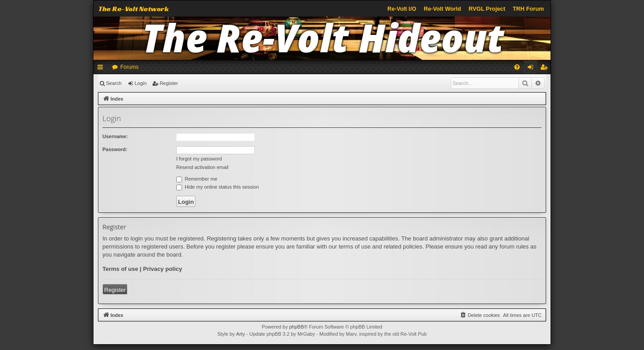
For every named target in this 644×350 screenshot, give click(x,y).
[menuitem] (517, 67)
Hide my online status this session (218, 187)
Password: (115, 149)
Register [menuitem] (546, 69)
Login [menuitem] (532, 69)
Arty (241, 334)
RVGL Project (487, 9)
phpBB (296, 327)
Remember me (197, 179)
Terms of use (120, 269)
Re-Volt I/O (402, 9)
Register (169, 83)
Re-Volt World (442, 9)
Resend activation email (202, 167)
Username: (115, 136)
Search (114, 83)
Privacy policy (163, 269)
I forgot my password (199, 159)
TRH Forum (529, 9)
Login (141, 83)
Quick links (102, 69)
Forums (129, 67)
